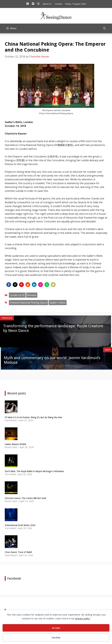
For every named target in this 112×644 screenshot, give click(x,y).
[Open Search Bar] (104, 28)
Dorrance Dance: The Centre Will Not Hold (25, 498)
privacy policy (83, 618)
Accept (56, 628)
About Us (47, 4)
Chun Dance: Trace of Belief (18, 552)
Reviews (32, 295)
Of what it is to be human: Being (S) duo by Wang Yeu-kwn (33, 417)
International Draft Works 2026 (20, 525)
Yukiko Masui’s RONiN (15, 444)
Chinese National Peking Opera (28, 303)
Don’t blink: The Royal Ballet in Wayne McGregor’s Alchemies (34, 471)
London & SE (17, 295)
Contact (58, 4)
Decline (56, 637)
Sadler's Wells (58, 303)
